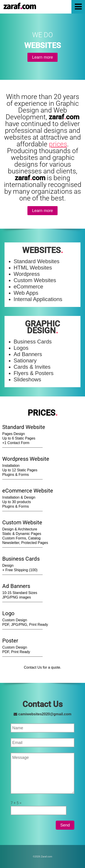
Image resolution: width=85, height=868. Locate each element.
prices (58, 144)
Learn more (42, 57)
